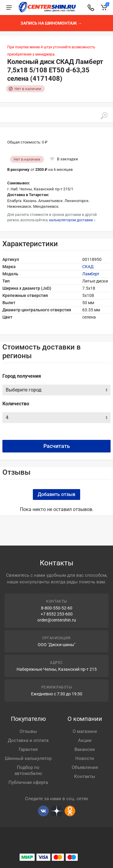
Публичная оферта (28, 782)
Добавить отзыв (56, 494)
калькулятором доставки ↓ (72, 220)
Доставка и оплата (28, 740)
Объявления (85, 767)
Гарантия (28, 749)
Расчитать (57, 446)
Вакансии (85, 749)
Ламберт (91, 274)
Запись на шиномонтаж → (51, 23)
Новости (85, 758)
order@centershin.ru (57, 620)
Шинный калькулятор (28, 758)
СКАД (88, 267)
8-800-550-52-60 (57, 608)
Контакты (85, 776)
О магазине (85, 731)
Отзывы (28, 731)
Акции (85, 740)
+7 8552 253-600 (57, 614)
